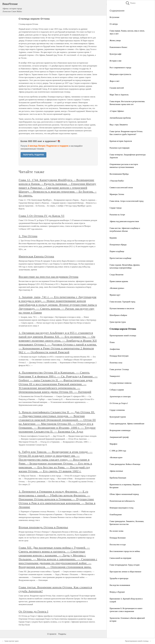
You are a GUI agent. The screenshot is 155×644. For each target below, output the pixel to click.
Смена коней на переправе (120, 558)
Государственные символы (121, 383)
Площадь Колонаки (118, 538)
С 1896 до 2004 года (118, 451)
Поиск (130, 3)
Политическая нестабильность (122, 501)
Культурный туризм (118, 417)
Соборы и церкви (117, 390)
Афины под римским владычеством (124, 221)
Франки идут (115, 295)
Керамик (113, 238)
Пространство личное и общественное (125, 572)
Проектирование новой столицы (123, 336)
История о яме (116, 61)
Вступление (114, 17)
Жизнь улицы (115, 40)
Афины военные (116, 471)
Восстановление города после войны (125, 551)
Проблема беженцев (118, 478)
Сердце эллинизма (117, 410)
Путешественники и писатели (122, 308)
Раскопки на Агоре (117, 215)
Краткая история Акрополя (121, 141)
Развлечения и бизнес (118, 47)
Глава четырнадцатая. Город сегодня (125, 565)
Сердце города (116, 208)
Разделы (62, 634)
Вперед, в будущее (117, 592)
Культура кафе (115, 54)
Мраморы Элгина (117, 194)
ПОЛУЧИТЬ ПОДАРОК (33, 155)
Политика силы (116, 363)
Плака (112, 342)
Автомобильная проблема (120, 118)
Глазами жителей (117, 88)
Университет (115, 376)
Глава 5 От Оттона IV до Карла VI (41, 216)
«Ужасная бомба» (117, 181)
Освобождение (116, 515)
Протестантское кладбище (120, 258)
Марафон (113, 444)
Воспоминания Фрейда (119, 174)
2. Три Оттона (28, 236)
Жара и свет (114, 81)
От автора (114, 24)
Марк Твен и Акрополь (119, 95)
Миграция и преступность (120, 74)
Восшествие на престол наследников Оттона (48, 277)
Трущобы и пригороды (119, 578)
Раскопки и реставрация (120, 148)
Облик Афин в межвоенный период (124, 494)
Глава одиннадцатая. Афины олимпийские (127, 424)
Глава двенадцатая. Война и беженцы (125, 464)
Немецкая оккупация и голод (121, 508)
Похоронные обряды (118, 245)
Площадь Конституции (119, 356)
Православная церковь (119, 281)
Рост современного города (120, 68)
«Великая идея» (116, 457)
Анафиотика (115, 349)
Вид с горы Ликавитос (119, 125)
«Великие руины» (117, 288)
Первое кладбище (117, 251)
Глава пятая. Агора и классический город (127, 201)
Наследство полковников (120, 585)
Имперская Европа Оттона (36, 256)
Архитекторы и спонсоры (120, 396)
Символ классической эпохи (121, 188)
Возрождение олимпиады (120, 430)
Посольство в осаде (118, 545)
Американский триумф (119, 437)
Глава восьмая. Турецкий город (122, 302)
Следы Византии (116, 275)
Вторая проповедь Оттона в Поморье (43, 527)
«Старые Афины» (117, 111)
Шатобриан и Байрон (118, 315)
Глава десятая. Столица (119, 369)
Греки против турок (118, 322)
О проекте (52, 634)
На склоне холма (116, 531)
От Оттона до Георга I (119, 403)
